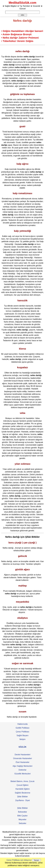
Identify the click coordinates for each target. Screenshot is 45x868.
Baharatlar (23, 812)
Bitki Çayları (22, 816)
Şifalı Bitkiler (22, 797)
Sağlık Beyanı (22, 735)
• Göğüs (29, 41)
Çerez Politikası (22, 732)
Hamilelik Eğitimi (22, 789)
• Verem (20, 41)
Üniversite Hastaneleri (22, 758)
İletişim (23, 739)
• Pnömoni (33, 38)
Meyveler (22, 819)
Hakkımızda (22, 724)
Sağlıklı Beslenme (22, 793)
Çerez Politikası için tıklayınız (19, 860)
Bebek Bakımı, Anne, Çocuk (22, 781)
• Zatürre (22, 38)
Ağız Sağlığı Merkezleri (22, 766)
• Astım (5, 34)
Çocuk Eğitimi (23, 785)
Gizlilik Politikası (22, 728)
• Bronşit (27, 34)
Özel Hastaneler (22, 762)
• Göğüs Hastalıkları (12, 31)
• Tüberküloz (8, 41)
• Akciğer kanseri (33, 31)
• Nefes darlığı (9, 38)
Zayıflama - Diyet (22, 800)
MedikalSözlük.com (22, 3)
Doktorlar (22, 770)
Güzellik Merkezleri (22, 774)
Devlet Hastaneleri (22, 755)
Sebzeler (22, 823)
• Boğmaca (15, 34)
